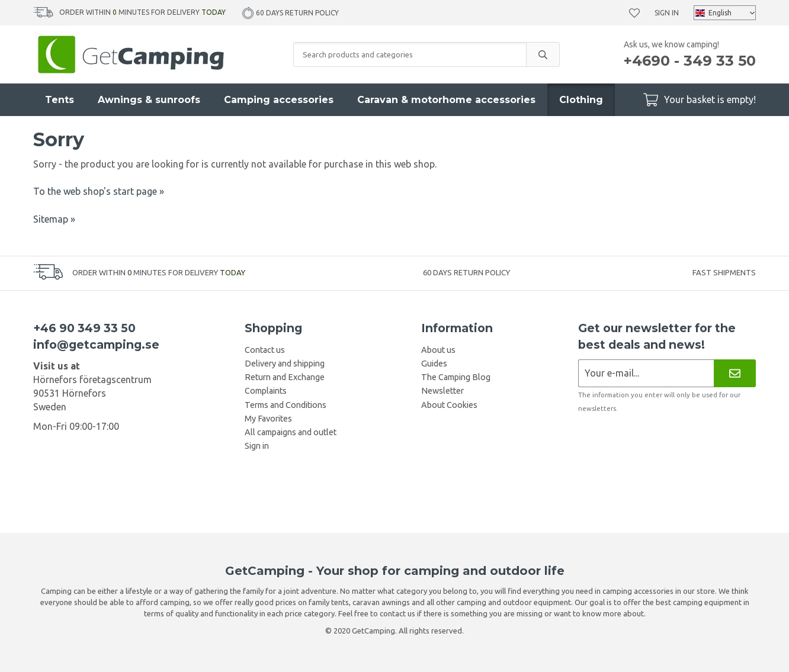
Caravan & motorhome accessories (446, 100)
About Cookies (449, 405)
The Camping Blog (456, 377)
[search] (543, 54)
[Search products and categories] (410, 54)
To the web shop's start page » (99, 191)
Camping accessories (279, 100)
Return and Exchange (285, 377)
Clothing (581, 100)
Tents (60, 100)
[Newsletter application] (646, 373)
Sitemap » (54, 219)
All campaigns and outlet (291, 432)
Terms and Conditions (286, 405)
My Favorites (268, 419)
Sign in (667, 13)
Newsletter (442, 391)
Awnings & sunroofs (149, 100)
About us (438, 350)
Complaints (266, 391)
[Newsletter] (735, 373)
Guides (434, 364)
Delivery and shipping (285, 364)
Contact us (265, 350)
